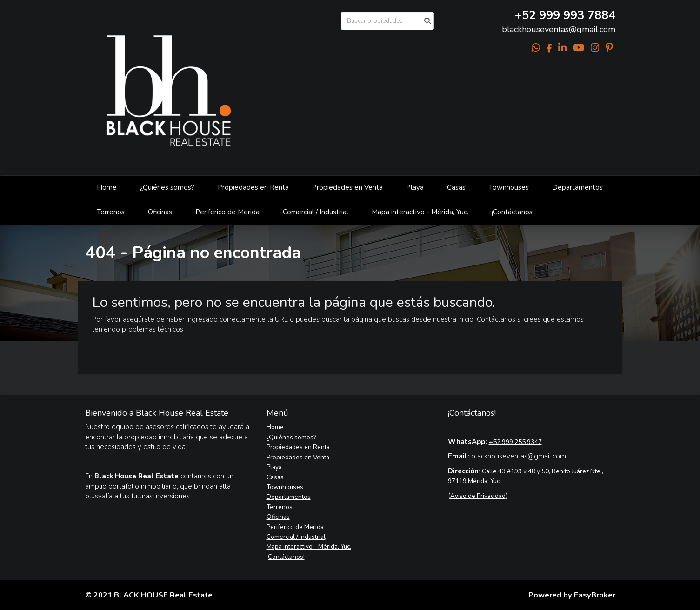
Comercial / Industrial (316, 212)
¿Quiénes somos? (167, 187)
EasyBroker (595, 595)
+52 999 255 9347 (515, 442)
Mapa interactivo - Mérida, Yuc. (420, 212)
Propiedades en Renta (253, 187)
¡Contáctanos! (513, 212)
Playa (415, 187)
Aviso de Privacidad (478, 496)
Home (107, 187)
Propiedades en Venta (347, 187)
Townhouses (509, 187)
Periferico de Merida (227, 212)
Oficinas (160, 212)
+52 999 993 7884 (565, 15)
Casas (456, 187)
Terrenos (111, 212)
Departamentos (577, 187)
